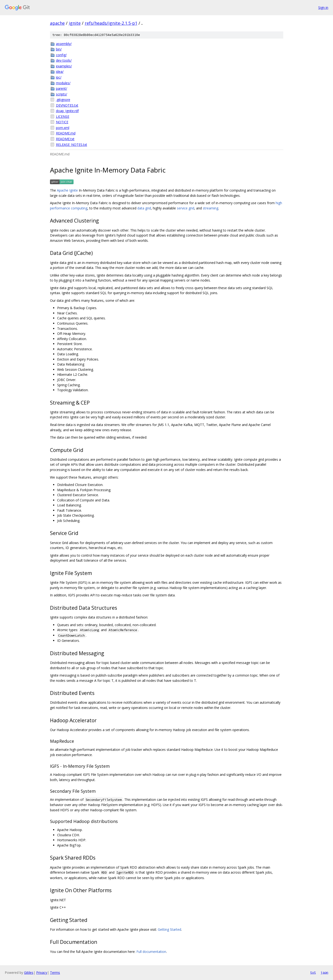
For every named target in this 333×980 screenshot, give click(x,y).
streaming (211, 208)
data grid (144, 208)
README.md (66, 133)
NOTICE (62, 122)
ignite (75, 23)
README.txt (65, 139)
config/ (61, 55)
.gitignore (63, 100)
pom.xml (63, 128)
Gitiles (29, 973)
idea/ (60, 72)
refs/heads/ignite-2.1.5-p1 (111, 23)
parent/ (62, 88)
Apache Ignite (67, 190)
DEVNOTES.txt (67, 105)
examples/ (64, 66)
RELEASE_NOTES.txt (72, 145)
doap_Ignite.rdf (67, 111)
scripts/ (62, 94)
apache (57, 23)
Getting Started (169, 929)
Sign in (323, 7)
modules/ (63, 83)
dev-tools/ (64, 60)
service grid (186, 208)
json (324, 972)
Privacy (42, 973)
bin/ (59, 49)
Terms (55, 973)
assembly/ (64, 44)
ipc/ (59, 77)
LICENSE (63, 116)
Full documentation (151, 952)
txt (313, 972)
